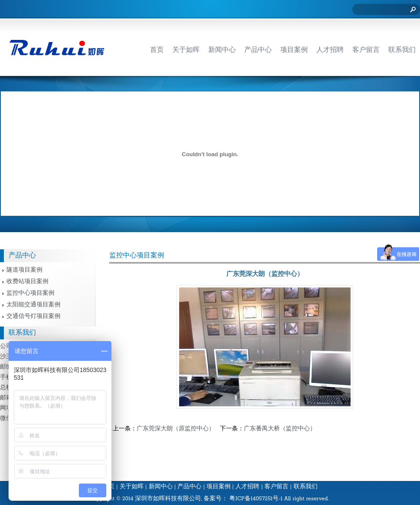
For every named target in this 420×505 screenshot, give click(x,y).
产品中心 (189, 487)
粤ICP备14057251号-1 (256, 499)
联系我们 (306, 487)
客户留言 (276, 487)
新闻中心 (161, 487)
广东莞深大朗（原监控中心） (176, 429)
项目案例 (219, 487)
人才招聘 (247, 487)
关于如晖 (132, 487)
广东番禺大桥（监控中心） (280, 429)
